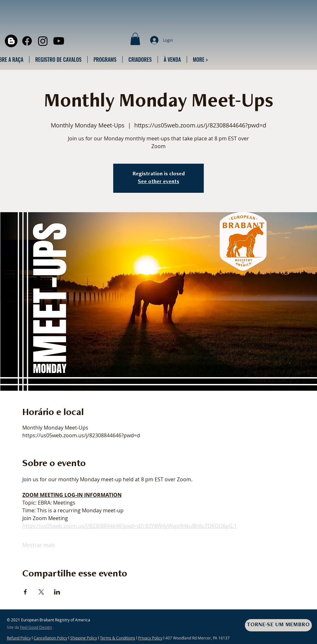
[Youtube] (59, 41)
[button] (135, 39)
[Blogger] (11, 41)
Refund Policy (19, 638)
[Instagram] (43, 41)
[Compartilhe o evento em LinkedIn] (57, 592)
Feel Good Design (36, 627)
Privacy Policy (150, 638)
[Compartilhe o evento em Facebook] (25, 592)
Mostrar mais (39, 545)
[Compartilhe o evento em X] (41, 592)
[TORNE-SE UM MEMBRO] (278, 625)
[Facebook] (27, 41)
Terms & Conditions (118, 638)
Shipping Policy (84, 638)
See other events (158, 182)
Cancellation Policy (50, 638)
